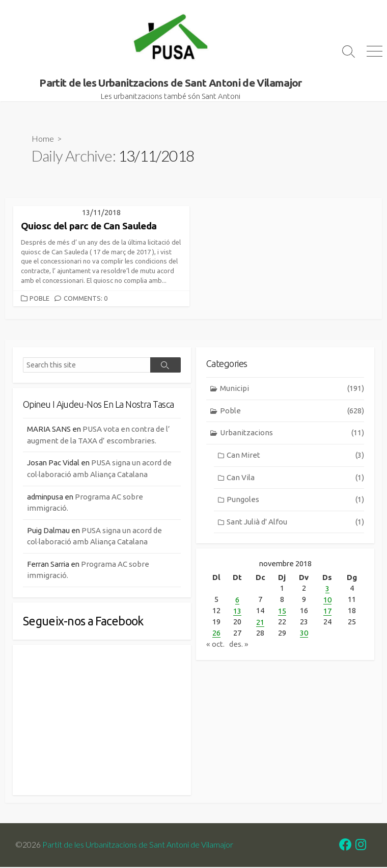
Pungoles (295, 500)
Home (43, 139)
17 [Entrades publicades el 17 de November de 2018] (327, 611)
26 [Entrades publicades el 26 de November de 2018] (216, 632)
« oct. (215, 643)
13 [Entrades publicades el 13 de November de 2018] (237, 611)
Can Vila (295, 478)
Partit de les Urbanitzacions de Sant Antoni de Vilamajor (138, 846)
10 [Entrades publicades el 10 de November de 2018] (327, 600)
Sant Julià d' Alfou (295, 523)
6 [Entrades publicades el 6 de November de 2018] (237, 600)
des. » (239, 643)
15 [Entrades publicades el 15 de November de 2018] (282, 611)
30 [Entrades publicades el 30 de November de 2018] (304, 632)
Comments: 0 (86, 299)
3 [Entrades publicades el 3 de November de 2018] (327, 589)
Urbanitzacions (292, 434)
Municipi (292, 390)
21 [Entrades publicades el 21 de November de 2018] (260, 622)
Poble (39, 299)
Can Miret (295, 456)
